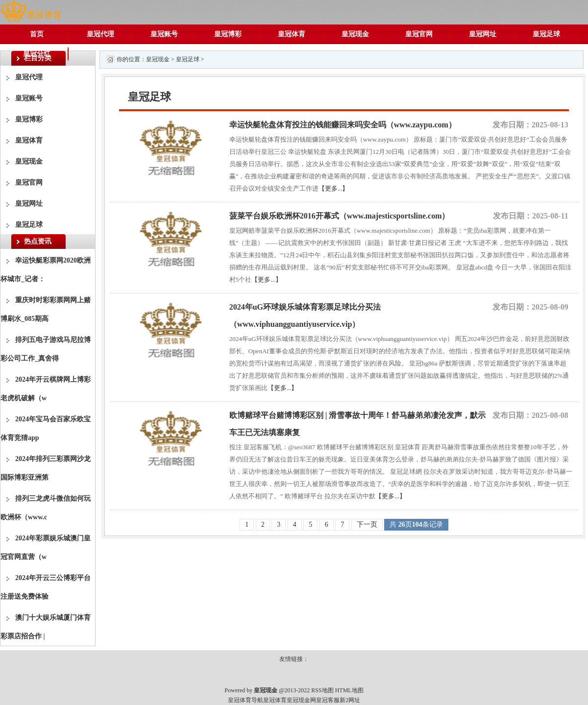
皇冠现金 (355, 34)
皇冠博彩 (228, 34)
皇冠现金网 (301, 700)
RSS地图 (322, 690)
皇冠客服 (328, 700)
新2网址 (350, 700)
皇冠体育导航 (245, 700)
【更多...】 (334, 188)
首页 (37, 34)
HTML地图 (349, 690)
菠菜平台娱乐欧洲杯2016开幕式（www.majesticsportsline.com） (340, 216)
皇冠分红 (37, 54)
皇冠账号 (164, 34)
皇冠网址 (483, 34)
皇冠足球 (546, 34)
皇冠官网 (419, 34)
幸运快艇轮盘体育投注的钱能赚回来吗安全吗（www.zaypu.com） (343, 125)
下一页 (367, 524)
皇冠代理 (100, 34)
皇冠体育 (292, 34)
